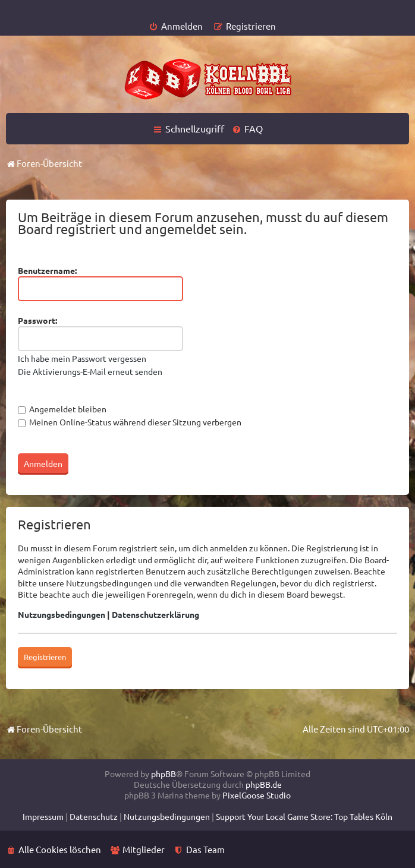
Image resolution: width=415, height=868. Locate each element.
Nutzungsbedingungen (62, 614)
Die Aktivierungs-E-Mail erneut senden (90, 371)
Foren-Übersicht (44, 729)
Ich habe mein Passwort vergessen (82, 358)
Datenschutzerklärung (155, 614)
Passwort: (37, 320)
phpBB (164, 774)
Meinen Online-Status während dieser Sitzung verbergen (130, 422)
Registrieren (45, 657)
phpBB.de (264, 784)
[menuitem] (176, 26)
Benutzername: (47, 270)
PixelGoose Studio (257, 795)
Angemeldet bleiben (62, 409)
